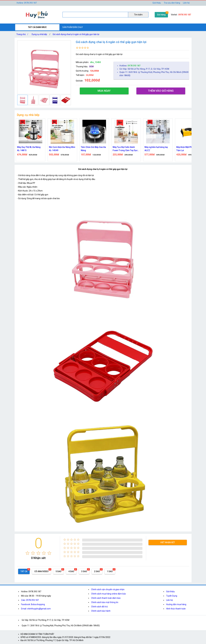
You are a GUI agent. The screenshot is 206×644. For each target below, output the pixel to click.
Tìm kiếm (138, 15)
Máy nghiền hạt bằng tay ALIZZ (156, 149)
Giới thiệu (157, 3)
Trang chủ (23, 34)
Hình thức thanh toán (176, 609)
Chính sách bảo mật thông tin (105, 602)
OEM (91, 67)
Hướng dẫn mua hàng (176, 604)
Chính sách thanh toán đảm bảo (106, 598)
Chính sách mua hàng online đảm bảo (109, 594)
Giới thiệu (170, 592)
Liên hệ (186, 3)
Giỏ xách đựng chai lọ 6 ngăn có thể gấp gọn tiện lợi (76, 34)
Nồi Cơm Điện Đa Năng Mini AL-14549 (62, 149)
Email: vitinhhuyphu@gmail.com (36, 609)
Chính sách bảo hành (101, 611)
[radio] (28, 553)
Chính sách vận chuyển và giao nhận (108, 589)
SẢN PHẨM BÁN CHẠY (73, 27)
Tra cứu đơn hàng (172, 3)
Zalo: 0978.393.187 (30, 600)
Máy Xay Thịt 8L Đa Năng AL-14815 (29, 149)
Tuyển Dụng (172, 596)
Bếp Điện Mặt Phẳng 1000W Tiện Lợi (189, 149)
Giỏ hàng (161, 15)
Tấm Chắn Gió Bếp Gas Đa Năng (93, 149)
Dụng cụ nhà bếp (39, 34)
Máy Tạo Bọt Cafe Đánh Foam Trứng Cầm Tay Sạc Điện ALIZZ (125, 149)
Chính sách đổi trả (99, 607)
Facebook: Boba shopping (33, 604)
